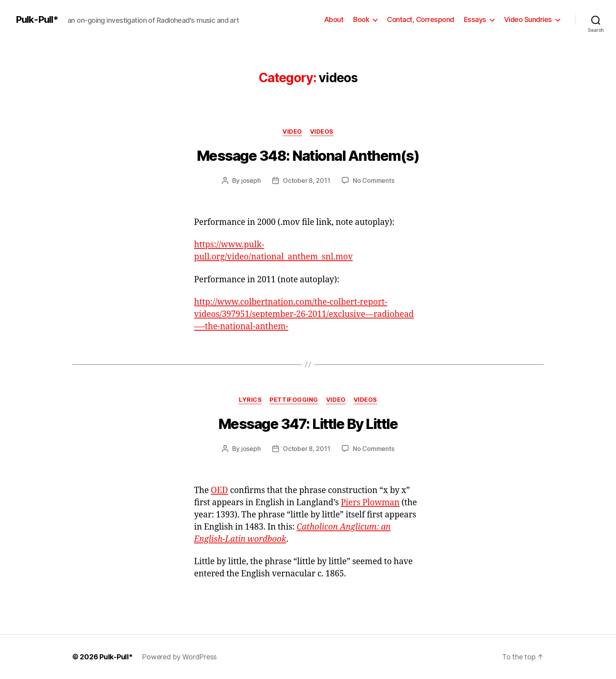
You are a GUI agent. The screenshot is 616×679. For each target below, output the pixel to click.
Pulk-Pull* (37, 20)
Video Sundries (528, 19)
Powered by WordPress (179, 657)
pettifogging (294, 400)
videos (322, 132)
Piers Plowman (370, 503)
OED (219, 490)
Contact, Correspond (421, 19)
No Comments (373, 180)
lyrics (250, 400)
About (334, 19)
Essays (475, 19)
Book (361, 19)
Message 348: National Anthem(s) (308, 156)
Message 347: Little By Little (308, 424)
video (292, 132)
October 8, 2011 (306, 180)
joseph (251, 180)
